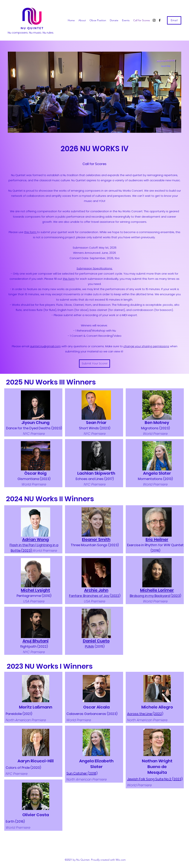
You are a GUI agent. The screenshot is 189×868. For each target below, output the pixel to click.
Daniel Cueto (96, 641)
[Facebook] (160, 20)
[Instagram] (154, 20)
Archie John (96, 590)
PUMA (89, 646)
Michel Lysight (35, 590)
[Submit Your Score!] (94, 364)
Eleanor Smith (96, 539)
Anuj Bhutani (36, 641)
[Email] (174, 20)
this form (31, 232)
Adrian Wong (35, 539)
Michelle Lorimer (157, 590)
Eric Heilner (157, 539)
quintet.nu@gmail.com (45, 346)
